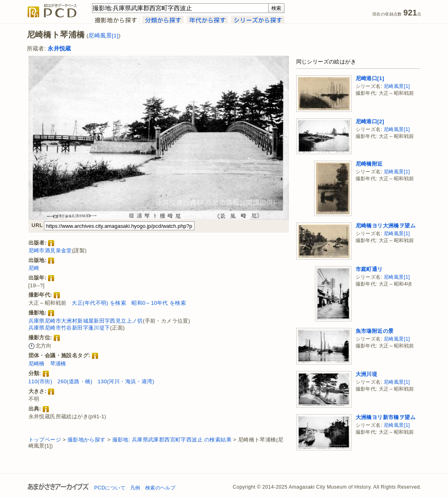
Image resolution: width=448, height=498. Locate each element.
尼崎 (34, 268)
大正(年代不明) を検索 (99, 303)
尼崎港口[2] (370, 121)
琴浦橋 (58, 364)
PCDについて (110, 488)
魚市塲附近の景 (375, 331)
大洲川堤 (367, 374)
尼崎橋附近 (369, 164)
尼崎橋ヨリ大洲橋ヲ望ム (386, 226)
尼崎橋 (37, 364)
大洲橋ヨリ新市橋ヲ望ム (386, 417)
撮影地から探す (87, 440)
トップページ (45, 440)
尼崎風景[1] (103, 36)
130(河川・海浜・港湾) (126, 381)
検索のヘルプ (160, 488)
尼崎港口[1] (370, 78)
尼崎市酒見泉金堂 (50, 250)
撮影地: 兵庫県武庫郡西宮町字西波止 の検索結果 (172, 440)
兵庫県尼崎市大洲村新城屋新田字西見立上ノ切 (86, 321)
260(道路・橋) (75, 381)
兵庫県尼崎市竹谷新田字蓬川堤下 (69, 328)
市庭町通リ (369, 269)
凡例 (135, 488)
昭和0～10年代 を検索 (159, 303)
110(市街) (40, 381)
